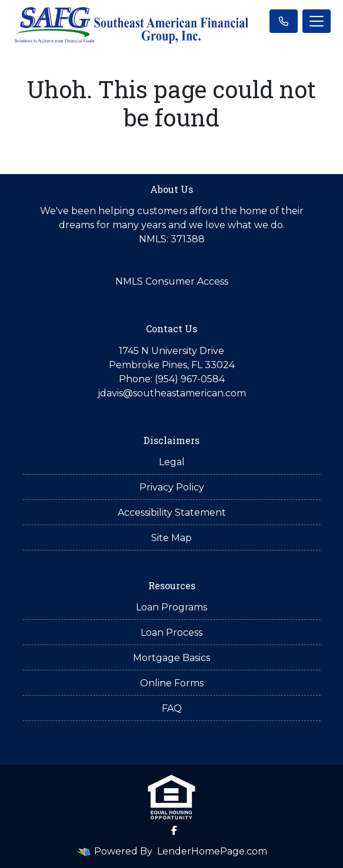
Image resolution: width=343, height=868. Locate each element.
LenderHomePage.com (212, 851)
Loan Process (171, 632)
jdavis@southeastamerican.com (172, 393)
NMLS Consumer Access (172, 281)
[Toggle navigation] (317, 21)
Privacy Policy (172, 487)
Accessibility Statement (172, 513)
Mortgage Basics (171, 658)
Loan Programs (171, 607)
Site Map (171, 538)
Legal (172, 462)
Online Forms (172, 683)
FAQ (172, 708)
